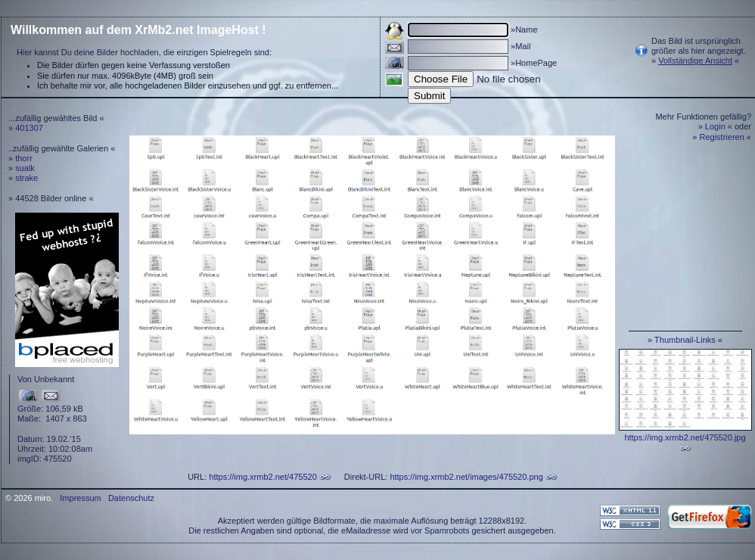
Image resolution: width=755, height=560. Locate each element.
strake (26, 178)
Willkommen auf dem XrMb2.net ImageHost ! (138, 30)
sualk (25, 168)
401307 (29, 128)
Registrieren (722, 137)
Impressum (80, 498)
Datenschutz (131, 498)
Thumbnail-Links (685, 340)
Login (715, 126)
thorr (24, 158)
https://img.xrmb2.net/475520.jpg (685, 437)
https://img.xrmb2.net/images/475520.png (466, 477)
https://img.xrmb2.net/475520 (263, 477)
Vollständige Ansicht (695, 61)
